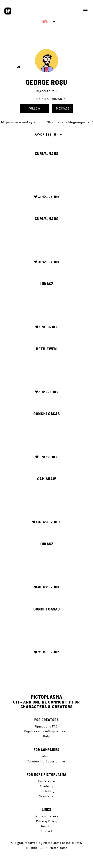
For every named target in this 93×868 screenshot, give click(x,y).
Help (46, 736)
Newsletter (47, 796)
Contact (46, 831)
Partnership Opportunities (47, 761)
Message (63, 108)
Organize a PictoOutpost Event (46, 731)
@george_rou (47, 91)
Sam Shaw (47, 479)
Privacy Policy (46, 821)
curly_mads (47, 154)
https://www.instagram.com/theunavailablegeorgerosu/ (47, 122)
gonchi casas (47, 414)
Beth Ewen (46, 349)
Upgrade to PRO (46, 726)
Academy (47, 786)
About (46, 756)
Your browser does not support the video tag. (47, 175)
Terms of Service (47, 816)
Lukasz (46, 284)
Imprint (46, 826)
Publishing (47, 791)
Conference (47, 781)
